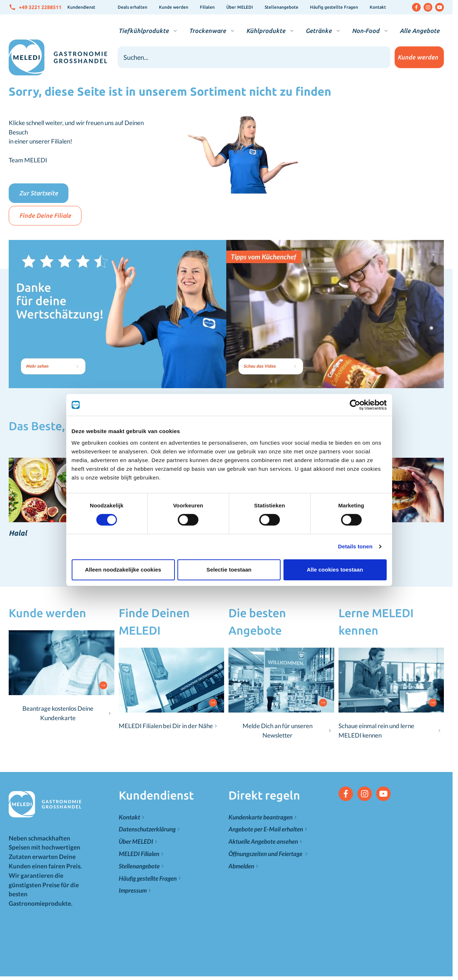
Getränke (319, 31)
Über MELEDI (240, 7)
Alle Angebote (420, 31)
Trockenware (207, 31)
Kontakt (378, 7)
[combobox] (254, 57)
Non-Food (366, 31)
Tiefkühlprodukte (144, 31)
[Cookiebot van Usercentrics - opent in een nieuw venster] (355, 400)
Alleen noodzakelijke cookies (122, 564)
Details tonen (356, 541)
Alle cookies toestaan (336, 564)
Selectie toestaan (229, 564)
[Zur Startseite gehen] (58, 57)
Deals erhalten (133, 7)
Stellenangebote (281, 7)
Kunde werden (174, 7)
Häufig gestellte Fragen (334, 7)
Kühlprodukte (266, 31)
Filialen (207, 7)
